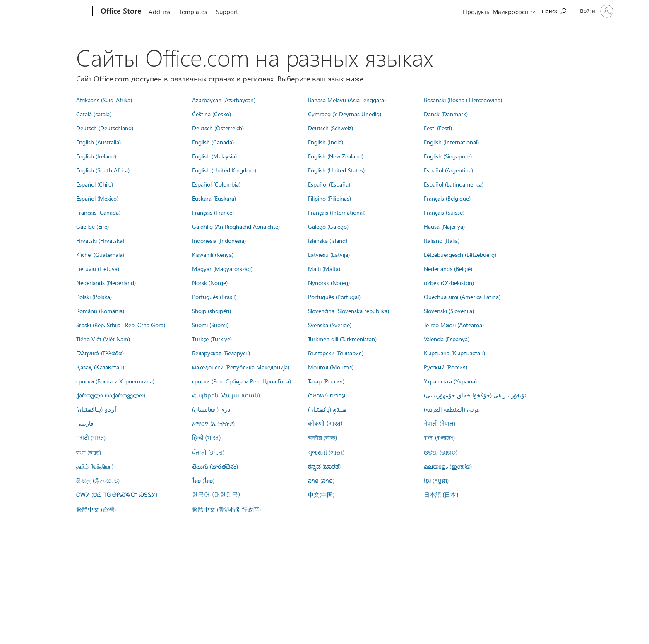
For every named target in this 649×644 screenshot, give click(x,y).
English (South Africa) (103, 170)
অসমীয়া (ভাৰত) (322, 437)
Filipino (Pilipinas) (329, 198)
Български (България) (336, 353)
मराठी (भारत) (91, 437)
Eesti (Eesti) (438, 128)
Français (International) (337, 212)
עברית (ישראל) (327, 395)
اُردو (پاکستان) (97, 409)
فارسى (85, 423)
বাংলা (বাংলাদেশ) (439, 437)
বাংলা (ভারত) (89, 452)
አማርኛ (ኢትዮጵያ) (213, 423)
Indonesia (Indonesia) (219, 240)
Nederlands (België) (448, 268)
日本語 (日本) (441, 495)
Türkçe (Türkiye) (212, 339)
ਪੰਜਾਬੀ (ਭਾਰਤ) (208, 452)
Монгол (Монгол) (331, 367)
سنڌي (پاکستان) (327, 409)
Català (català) (94, 114)
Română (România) (100, 311)
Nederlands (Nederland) (106, 282)
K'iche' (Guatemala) (100, 254)
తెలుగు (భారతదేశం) (215, 466)
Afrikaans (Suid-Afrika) (104, 100)
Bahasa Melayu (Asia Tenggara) (347, 100)
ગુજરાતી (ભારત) (326, 452)
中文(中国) (321, 494)
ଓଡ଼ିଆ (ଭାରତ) (441, 452)
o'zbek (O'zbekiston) (449, 282)
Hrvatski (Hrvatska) (100, 240)
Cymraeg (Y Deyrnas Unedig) (345, 114)
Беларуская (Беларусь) (221, 353)
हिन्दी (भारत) (207, 438)
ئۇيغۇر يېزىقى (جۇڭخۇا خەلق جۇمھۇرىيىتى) (475, 395)
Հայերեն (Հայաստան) (226, 395)
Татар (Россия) (326, 381)
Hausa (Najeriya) (444, 226)
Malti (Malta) (324, 268)
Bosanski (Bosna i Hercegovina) (463, 100)
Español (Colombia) (216, 184)
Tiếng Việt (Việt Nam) (103, 339)
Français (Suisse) (444, 212)
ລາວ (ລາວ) (321, 480)
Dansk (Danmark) (446, 114)
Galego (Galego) (328, 226)
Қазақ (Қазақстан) (100, 367)
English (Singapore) (448, 156)
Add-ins (159, 12)
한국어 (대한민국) (216, 494)
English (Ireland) (96, 156)
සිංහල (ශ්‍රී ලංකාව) (98, 480)
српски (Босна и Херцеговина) (115, 381)
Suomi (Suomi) (210, 325)
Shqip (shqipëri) (212, 311)
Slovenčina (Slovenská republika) (349, 311)
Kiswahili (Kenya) (213, 254)
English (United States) (336, 170)
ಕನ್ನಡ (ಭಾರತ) (324, 466)
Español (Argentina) (448, 170)
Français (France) (213, 212)
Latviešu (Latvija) (329, 254)
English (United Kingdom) (224, 170)
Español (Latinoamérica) (454, 184)
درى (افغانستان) (211, 409)
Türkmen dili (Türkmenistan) (342, 339)
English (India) (326, 142)
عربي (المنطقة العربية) (452, 409)
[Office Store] (120, 12)
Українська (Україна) (450, 381)
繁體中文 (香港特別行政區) (226, 509)
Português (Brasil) (214, 297)
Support (227, 12)
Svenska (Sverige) (330, 325)
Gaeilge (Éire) (93, 226)
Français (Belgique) (447, 198)
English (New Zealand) (336, 156)
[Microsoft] (61, 12)
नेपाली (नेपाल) (440, 423)
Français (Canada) (98, 212)
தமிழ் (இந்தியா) (95, 466)
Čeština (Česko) (212, 114)
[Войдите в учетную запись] (596, 11)
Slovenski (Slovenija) (449, 311)
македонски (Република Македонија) (241, 367)
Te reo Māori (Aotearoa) (454, 325)
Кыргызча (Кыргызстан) (454, 353)
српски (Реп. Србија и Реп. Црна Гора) (242, 381)
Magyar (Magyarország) (222, 268)
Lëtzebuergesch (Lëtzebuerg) (460, 254)
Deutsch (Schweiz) (331, 128)
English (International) (451, 142)
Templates (193, 12)
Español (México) (97, 198)
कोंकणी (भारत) (325, 423)
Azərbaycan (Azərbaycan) (224, 100)
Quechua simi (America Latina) (462, 297)
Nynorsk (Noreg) (329, 282)
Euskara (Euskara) (214, 198)
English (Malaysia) (214, 156)
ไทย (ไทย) (203, 480)
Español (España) (329, 184)
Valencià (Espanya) (447, 339)
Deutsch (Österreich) (218, 128)
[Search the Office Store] (554, 11)
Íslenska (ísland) (328, 240)
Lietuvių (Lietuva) (98, 268)
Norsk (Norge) (210, 282)
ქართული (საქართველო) (111, 395)
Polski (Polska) (94, 297)
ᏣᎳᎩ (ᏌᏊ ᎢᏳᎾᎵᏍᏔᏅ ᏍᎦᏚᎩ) (117, 494)
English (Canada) (213, 142)
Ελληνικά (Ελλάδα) (100, 353)
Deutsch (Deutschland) (105, 128)
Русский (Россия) (446, 367)
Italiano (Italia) (442, 240)
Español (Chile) (95, 184)
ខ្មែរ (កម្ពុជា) (436, 480)
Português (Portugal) (334, 297)
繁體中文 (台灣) (96, 509)
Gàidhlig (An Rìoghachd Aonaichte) (236, 226)
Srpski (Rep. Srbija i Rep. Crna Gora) (121, 325)
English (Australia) (99, 142)
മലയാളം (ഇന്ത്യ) (448, 466)
